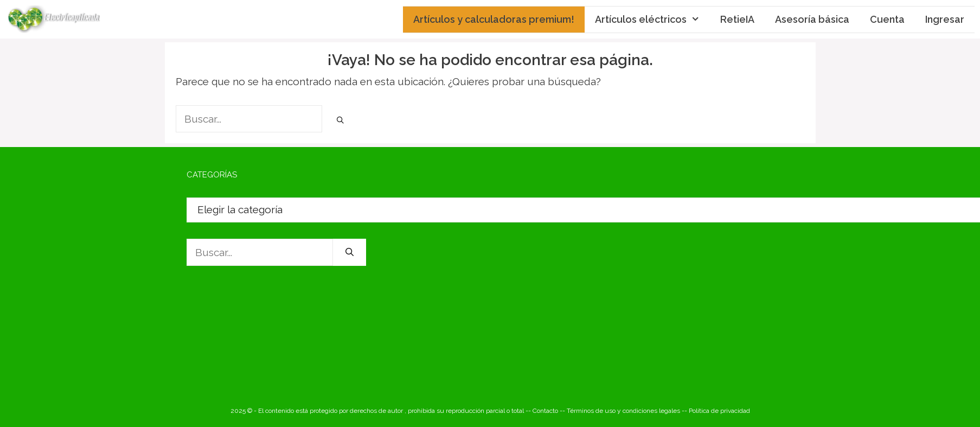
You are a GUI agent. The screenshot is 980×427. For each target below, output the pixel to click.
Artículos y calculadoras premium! (494, 19)
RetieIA (737, 19)
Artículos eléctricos (652, 20)
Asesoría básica (812, 19)
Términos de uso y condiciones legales (623, 411)
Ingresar (945, 19)
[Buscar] (341, 120)
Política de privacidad (719, 411)
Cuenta (887, 19)
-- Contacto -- (546, 411)
